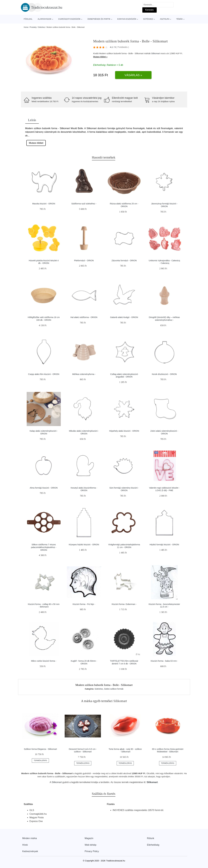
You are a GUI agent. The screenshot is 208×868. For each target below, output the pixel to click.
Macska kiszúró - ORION (44, 204)
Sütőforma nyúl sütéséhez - (84, 204)
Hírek (25, 845)
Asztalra (165, 19)
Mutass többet (36, 143)
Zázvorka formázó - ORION (124, 261)
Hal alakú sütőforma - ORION (84, 317)
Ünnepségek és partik (99, 19)
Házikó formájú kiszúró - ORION (164, 545)
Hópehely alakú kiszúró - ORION (124, 431)
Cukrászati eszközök (69, 19)
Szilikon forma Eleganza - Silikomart (40, 749)
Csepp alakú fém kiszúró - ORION (44, 374)
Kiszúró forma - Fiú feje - (84, 604)
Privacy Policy (92, 851)
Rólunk (151, 838)
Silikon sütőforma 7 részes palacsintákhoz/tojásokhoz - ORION (44, 547)
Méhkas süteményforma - (84, 374)
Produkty (33, 27)
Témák (180, 19)
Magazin (89, 838)
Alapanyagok (45, 19)
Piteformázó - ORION (84, 261)
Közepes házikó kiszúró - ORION (84, 545)
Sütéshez (148, 19)
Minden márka (30, 838)
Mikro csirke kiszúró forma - (44, 661)
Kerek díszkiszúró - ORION (164, 374)
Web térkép (91, 845)
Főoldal (28, 19)
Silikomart (155, 53)
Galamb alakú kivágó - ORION (124, 317)
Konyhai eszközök (127, 19)
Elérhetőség (153, 845)
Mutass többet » (100, 57)
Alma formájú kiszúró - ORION (44, 488)
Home (26, 27)
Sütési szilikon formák (114, 689)
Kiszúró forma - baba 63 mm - (164, 661)
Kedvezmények (30, 851)
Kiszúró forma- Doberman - (124, 604)
